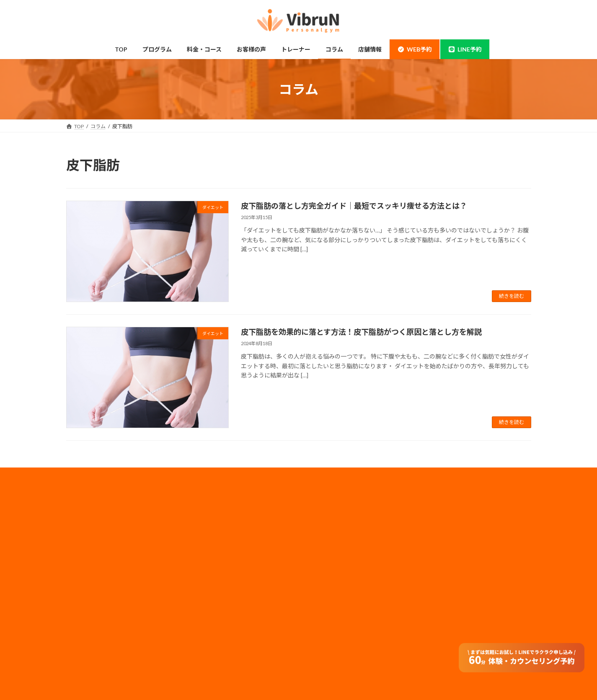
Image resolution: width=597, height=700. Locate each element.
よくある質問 (209, 635)
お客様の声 (89, 651)
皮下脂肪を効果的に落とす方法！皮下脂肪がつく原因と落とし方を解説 (361, 332)
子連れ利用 (207, 569)
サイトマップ (328, 584)
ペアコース (207, 536)
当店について (91, 553)
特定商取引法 (328, 595)
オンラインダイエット (220, 651)
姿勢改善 (86, 602)
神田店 (84, 536)
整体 (81, 619)
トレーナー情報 (212, 585)
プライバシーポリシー (338, 540)
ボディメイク (91, 569)
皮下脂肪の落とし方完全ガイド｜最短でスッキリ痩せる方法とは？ (354, 206)
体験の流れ (89, 635)
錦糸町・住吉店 (94, 520)
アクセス (204, 619)
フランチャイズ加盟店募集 (343, 573)
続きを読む (512, 296)
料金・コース (209, 520)
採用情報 (323, 528)
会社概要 (323, 518)
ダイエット (89, 585)
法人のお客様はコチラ (338, 562)
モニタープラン (212, 553)
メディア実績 (327, 551)
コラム (202, 602)
